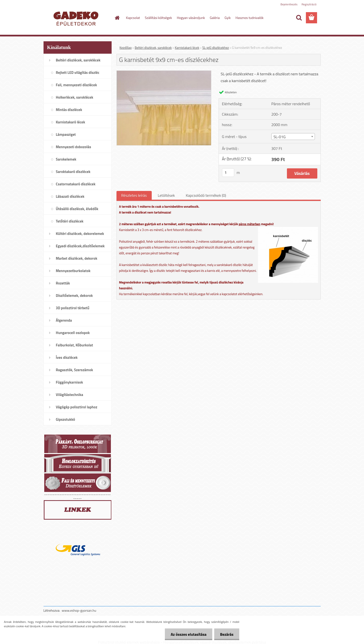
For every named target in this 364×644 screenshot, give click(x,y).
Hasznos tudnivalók (250, 18)
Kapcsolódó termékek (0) (206, 195)
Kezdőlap (126, 48)
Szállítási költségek (159, 18)
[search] (299, 18)
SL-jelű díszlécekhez (216, 48)
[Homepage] (117, 18)
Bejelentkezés (289, 4)
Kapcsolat (133, 18)
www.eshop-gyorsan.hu (79, 610)
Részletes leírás (134, 195)
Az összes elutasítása (188, 634)
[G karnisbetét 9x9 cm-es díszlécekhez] (164, 73)
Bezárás (226, 634)
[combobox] (293, 137)
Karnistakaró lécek (187, 48)
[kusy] (228, 173)
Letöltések (166, 195)
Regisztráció (309, 4)
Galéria (215, 18)
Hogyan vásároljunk (191, 18)
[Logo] (77, 18)
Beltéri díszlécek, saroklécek (153, 48)
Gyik (228, 18)
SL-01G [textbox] (280, 137)
